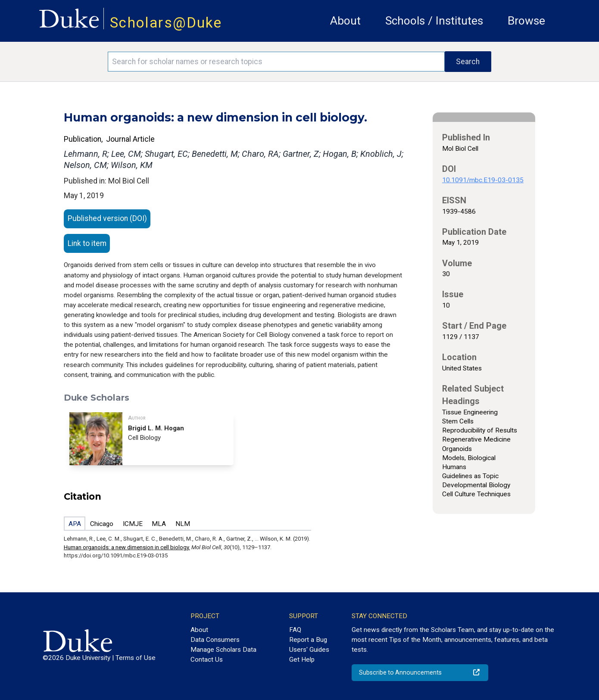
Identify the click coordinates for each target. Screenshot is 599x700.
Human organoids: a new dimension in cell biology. (127, 547)
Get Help (302, 660)
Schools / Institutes (434, 21)
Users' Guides (309, 650)
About (345, 21)
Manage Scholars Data (223, 650)
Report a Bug (308, 640)
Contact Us (207, 660)
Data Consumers (215, 640)
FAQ (295, 630)
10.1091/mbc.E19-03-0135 (483, 180)
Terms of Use (136, 658)
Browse (526, 21)
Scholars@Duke (166, 23)
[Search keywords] (276, 62)
